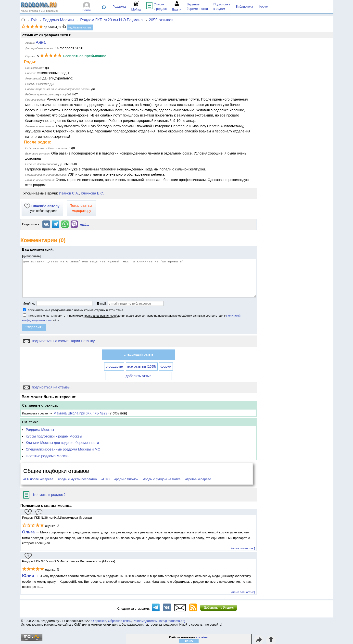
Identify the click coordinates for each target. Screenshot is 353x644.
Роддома (119, 6)
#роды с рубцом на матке (162, 479)
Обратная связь (119, 621)
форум (166, 366)
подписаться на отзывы (47, 387)
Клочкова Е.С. (92, 193)
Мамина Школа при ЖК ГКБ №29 (80, 413)
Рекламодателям (145, 621)
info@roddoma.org (172, 621)
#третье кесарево (198, 479)
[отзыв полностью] (243, 548)
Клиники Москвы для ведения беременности (62, 443)
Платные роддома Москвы (47, 456)
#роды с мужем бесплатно (77, 479)
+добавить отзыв (80, 27)
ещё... (85, 225)
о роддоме (114, 366)
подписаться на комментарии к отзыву (59, 341)
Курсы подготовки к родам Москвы (54, 436)
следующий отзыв (139, 354)
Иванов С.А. (69, 193)
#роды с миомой (126, 479)
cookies (202, 637)
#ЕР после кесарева (38, 479)
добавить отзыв (139, 376)
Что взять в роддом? (44, 495)
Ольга (28, 532)
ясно (189, 641)
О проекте (99, 621)
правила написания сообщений (104, 316)
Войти (87, 10)
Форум (264, 6)
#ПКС (106, 479)
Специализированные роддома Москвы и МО (63, 449)
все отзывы (142, 366)
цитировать (32, 256)
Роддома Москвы (40, 430)
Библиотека (244, 6)
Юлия (28, 576)
